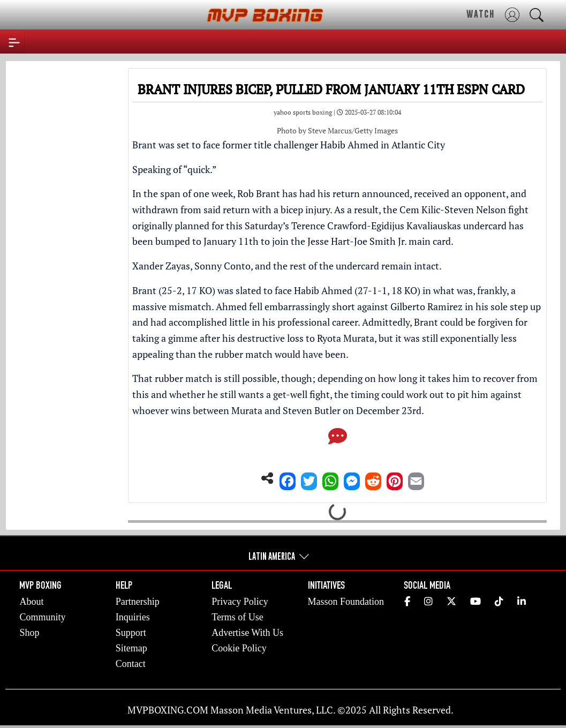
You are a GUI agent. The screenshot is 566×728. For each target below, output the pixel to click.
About (31, 602)
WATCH (481, 14)
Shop (29, 633)
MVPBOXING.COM (168, 710)
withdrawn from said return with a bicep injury (231, 209)
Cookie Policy (239, 648)
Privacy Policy (240, 602)
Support (131, 633)
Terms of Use (237, 617)
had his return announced (354, 193)
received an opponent (460, 193)
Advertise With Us (247, 633)
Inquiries (133, 617)
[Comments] (338, 439)
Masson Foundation (346, 602)
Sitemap (131, 648)
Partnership (138, 602)
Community (42, 617)
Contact (131, 664)
